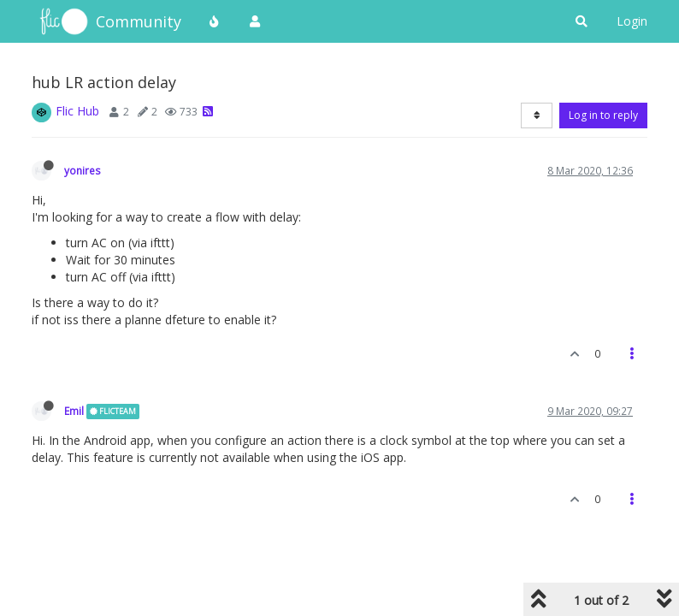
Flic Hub (77, 111)
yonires (83, 170)
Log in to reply (603, 115)
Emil (74, 411)
